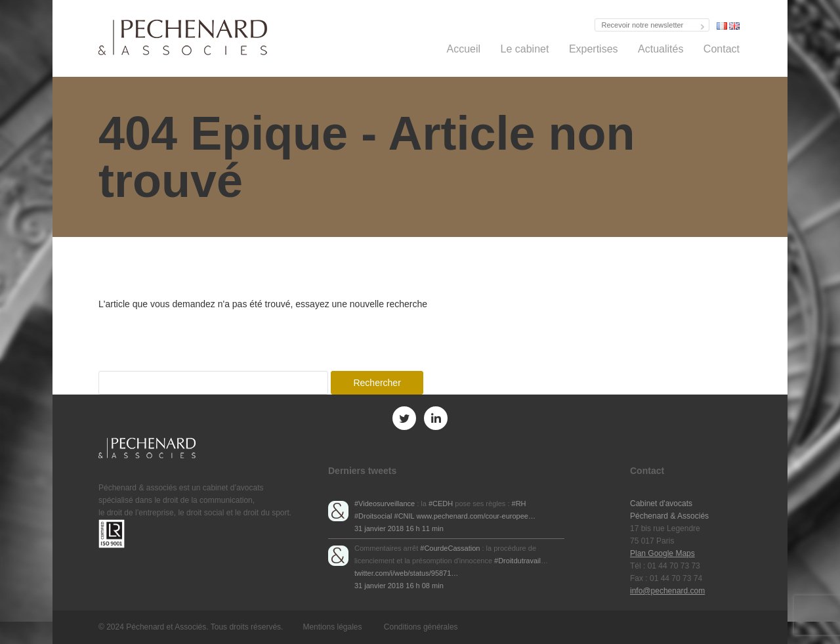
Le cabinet (525, 49)
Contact (722, 49)
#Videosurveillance (385, 504)
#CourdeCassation (450, 548)
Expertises (594, 49)
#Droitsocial (373, 516)
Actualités (661, 49)
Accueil (464, 49)
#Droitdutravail (517, 561)
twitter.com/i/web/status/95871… (406, 573)
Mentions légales (332, 627)
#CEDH (441, 504)
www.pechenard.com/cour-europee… (476, 516)
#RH (519, 504)
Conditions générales (421, 627)
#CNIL (405, 516)
